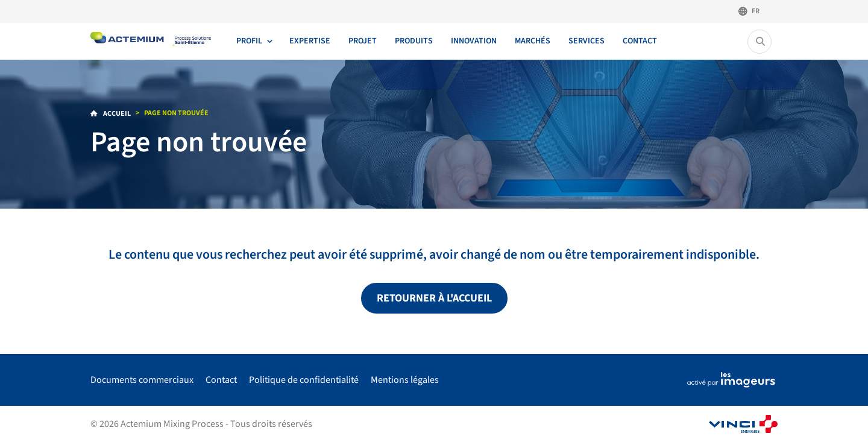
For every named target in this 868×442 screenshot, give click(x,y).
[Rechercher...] (760, 42)
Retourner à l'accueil (434, 298)
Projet (363, 41)
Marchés (533, 41)
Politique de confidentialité (304, 380)
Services (587, 41)
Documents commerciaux (142, 380)
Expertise (310, 41)
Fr (756, 11)
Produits (414, 41)
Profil (249, 41)
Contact (640, 41)
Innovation (474, 41)
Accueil (116, 114)
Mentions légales (405, 380)
